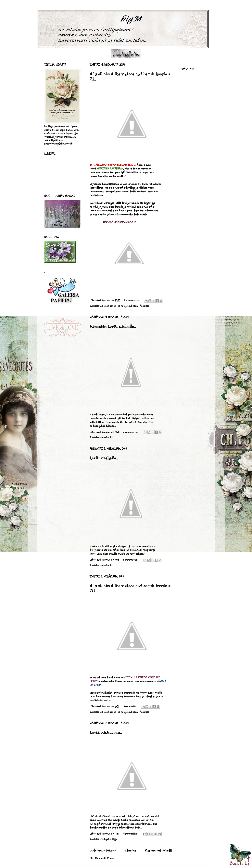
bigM (38, 15)
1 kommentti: (129, 706)
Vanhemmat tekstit (159, 850)
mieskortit (107, 437)
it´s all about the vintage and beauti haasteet (125, 306)
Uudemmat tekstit (103, 850)
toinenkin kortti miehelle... (113, 326)
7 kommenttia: (130, 834)
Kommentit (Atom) (105, 858)
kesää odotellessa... (106, 732)
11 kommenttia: (131, 300)
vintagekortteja (109, 839)
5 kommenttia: (131, 432)
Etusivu (130, 850)
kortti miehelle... (104, 458)
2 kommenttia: (130, 560)
